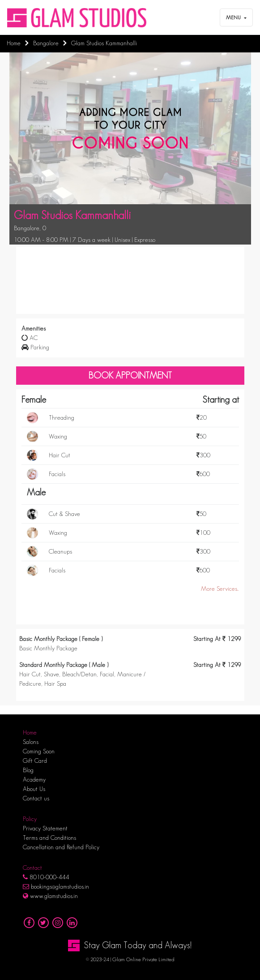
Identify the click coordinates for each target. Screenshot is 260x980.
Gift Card (35, 761)
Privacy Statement (45, 828)
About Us (34, 789)
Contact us (36, 798)
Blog (28, 770)
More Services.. (220, 589)
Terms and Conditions (49, 838)
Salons (31, 742)
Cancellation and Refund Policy (61, 847)
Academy (34, 779)
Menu (234, 17)
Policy (30, 819)
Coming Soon (39, 751)
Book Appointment (130, 375)
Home (30, 732)
